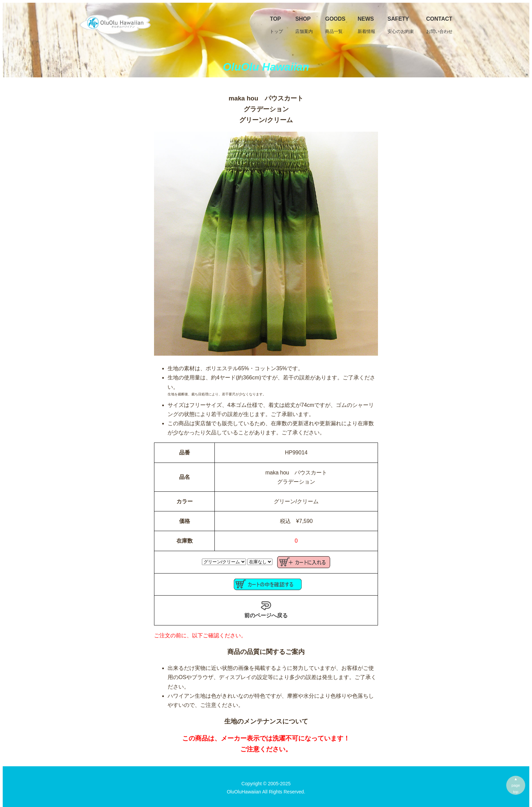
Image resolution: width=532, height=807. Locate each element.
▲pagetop (516, 785)
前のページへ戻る (266, 609)
